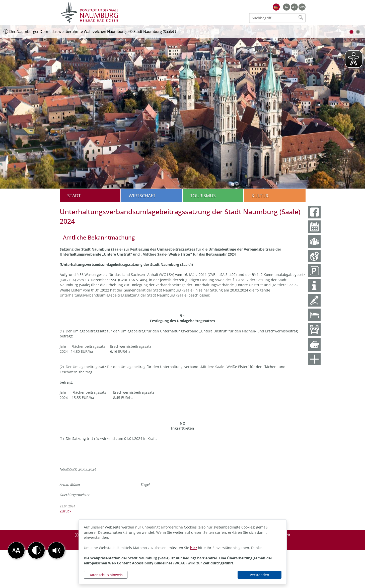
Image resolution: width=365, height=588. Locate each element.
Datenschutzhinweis (106, 575)
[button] (56, 550)
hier (194, 548)
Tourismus (203, 196)
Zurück (65, 511)
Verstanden (260, 575)
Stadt (74, 196)
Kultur (260, 196)
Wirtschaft (142, 196)
